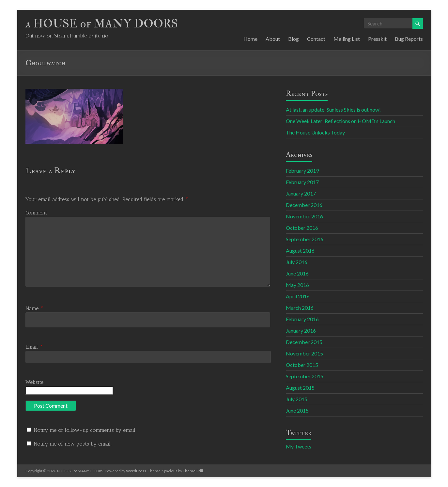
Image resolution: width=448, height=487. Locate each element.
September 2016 (305, 239)
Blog (294, 39)
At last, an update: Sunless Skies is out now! (333, 110)
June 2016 (297, 273)
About (273, 39)
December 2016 (304, 205)
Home (250, 39)
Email (34, 347)
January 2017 (301, 193)
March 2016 (300, 308)
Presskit (377, 39)
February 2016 (302, 319)
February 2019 (302, 171)
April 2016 (298, 296)
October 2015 (302, 365)
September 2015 (305, 376)
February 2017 (302, 182)
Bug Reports (409, 39)
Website (34, 382)
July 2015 (297, 399)
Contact (316, 39)
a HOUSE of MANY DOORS (102, 24)
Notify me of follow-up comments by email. (85, 430)
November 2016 (304, 216)
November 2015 (304, 353)
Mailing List (347, 39)
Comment (36, 213)
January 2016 (301, 330)
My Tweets (299, 446)
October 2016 (302, 228)
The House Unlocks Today (315, 132)
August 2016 (300, 251)
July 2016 (297, 262)
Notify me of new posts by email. (73, 444)
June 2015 (297, 410)
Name (34, 308)
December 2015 (304, 342)
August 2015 (300, 388)
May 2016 (297, 285)
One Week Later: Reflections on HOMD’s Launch (340, 121)
